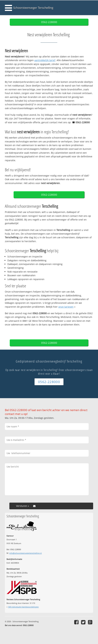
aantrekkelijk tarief (45, 60)
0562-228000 (49, 22)
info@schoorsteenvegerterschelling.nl (25, 553)
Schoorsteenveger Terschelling (33, 8)
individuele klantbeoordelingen (23, 607)
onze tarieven (66, 307)
